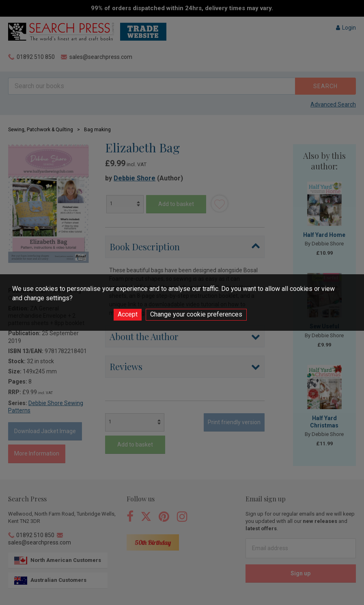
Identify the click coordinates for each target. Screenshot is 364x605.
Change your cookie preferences (196, 314)
